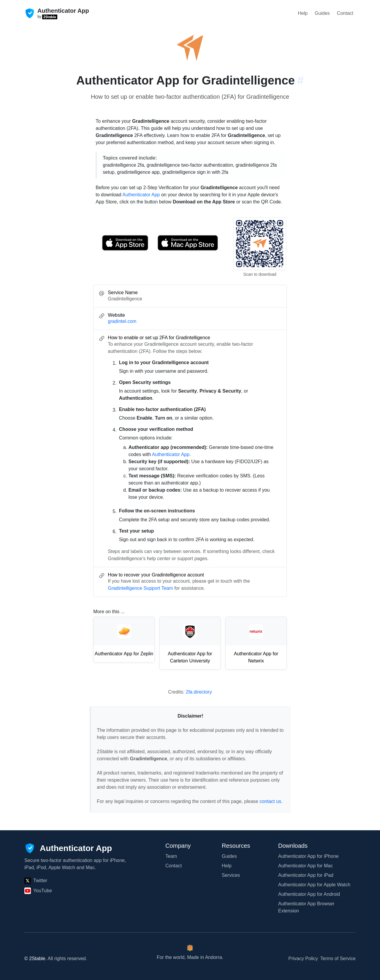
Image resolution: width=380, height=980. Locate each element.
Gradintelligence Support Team (140, 588)
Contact (345, 13)
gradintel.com (122, 321)
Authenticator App (141, 195)
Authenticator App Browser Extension (306, 907)
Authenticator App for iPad (306, 875)
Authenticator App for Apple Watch (314, 885)
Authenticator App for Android (309, 894)
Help (303, 13)
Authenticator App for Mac (305, 866)
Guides (322, 13)
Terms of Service (338, 959)
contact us (270, 801)
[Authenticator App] (68, 848)
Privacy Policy (303, 959)
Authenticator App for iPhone (308, 856)
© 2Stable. (35, 959)
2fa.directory (199, 692)
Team (171, 856)
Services (231, 875)
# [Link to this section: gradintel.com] (300, 80)
